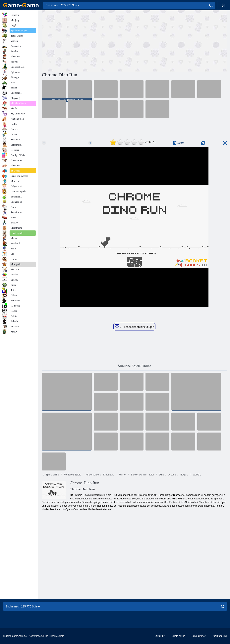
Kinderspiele (92, 475)
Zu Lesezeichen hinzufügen (134, 326)
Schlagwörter (199, 636)
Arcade (172, 475)
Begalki (184, 475)
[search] (211, 5)
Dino (161, 475)
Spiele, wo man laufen (142, 475)
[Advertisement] (88, 41)
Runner (122, 475)
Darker (178, 143)
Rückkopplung (219, 636)
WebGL (197, 475)
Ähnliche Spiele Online (134, 366)
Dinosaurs (108, 475)
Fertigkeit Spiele (72, 475)
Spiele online (53, 475)
